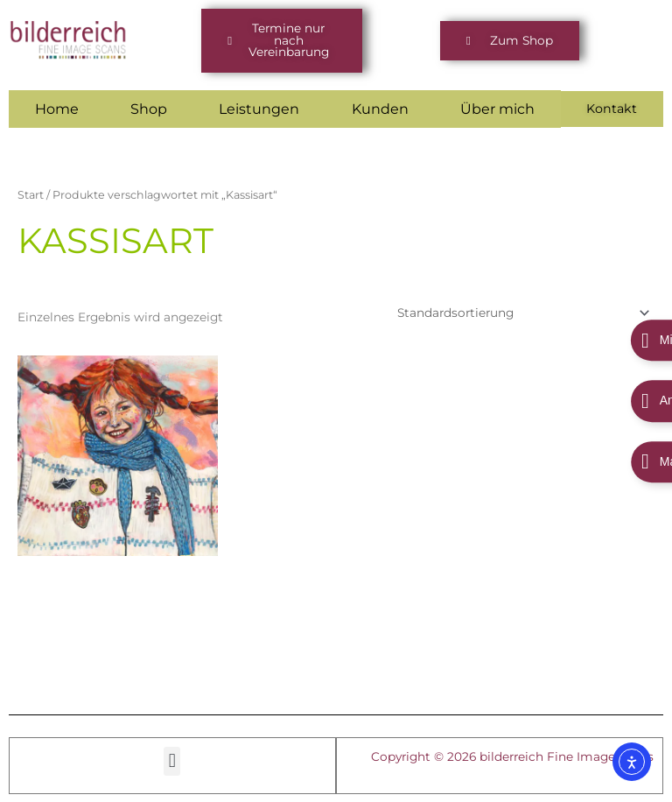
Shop (150, 108)
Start (31, 194)
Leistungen (260, 108)
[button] (282, 41)
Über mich (499, 108)
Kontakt (612, 108)
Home (57, 108)
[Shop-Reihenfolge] (521, 313)
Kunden (381, 108)
